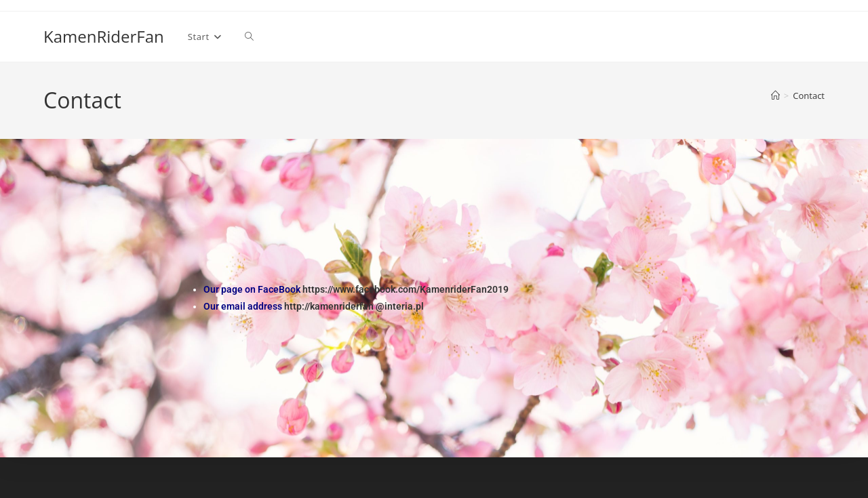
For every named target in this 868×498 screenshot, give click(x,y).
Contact (809, 96)
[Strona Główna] (775, 96)
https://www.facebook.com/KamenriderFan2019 (406, 289)
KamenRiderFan (104, 36)
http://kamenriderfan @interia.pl (354, 306)
